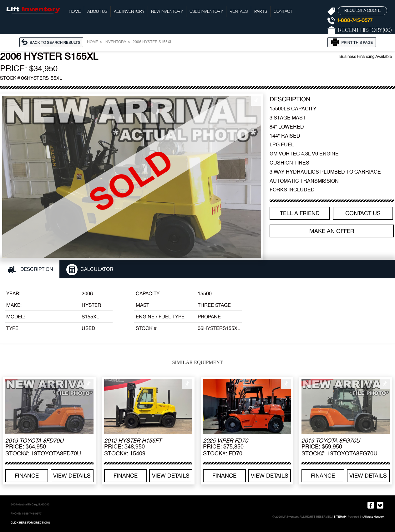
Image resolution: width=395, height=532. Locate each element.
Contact (283, 12)
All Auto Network (374, 517)
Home (75, 12)
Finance (27, 476)
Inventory (115, 42)
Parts (261, 12)
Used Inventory (206, 12)
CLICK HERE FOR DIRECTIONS (30, 523)
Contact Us (363, 213)
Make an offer (332, 231)
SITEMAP (340, 517)
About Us (97, 12)
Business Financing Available (366, 56)
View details (72, 476)
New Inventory (167, 12)
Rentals (239, 12)
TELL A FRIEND (300, 213)
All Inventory (129, 12)
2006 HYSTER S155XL (152, 42)
